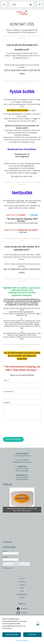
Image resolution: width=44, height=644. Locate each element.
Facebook (24, 609)
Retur (22, 591)
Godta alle (32, 635)
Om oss (22, 579)
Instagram (24, 613)
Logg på (22, 585)
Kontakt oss (22, 582)
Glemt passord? (8, 568)
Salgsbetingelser (22, 594)
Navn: (6, 380)
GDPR (22, 598)
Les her (34, 215)
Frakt (22, 588)
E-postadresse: (9, 391)
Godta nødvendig (12, 635)
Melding (7, 402)
